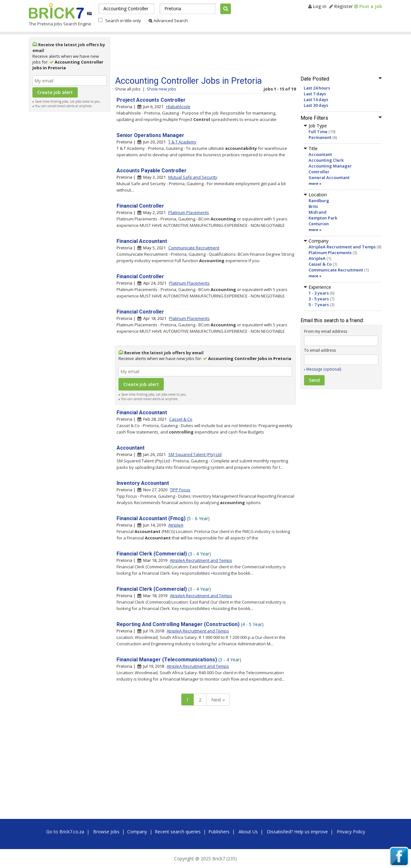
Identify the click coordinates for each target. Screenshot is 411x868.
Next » (218, 700)
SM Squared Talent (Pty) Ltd (195, 454)
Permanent (320, 137)
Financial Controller (140, 206)
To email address (320, 350)
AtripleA (317, 258)
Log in (317, 6)
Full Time (318, 132)
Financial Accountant (142, 241)
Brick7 (56, 11)
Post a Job (368, 6)
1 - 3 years (319, 293)
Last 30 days (316, 105)
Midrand (318, 212)
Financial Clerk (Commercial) (152, 554)
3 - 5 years (319, 299)
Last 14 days (316, 99)
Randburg (319, 201)
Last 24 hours (317, 88)
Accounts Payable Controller (152, 171)
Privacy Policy (351, 832)
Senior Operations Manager (150, 135)
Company (137, 832)
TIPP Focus (180, 490)
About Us (248, 832)
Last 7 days (315, 94)
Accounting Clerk (326, 160)
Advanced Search (168, 21)
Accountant (320, 154)
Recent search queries (178, 832)
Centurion (319, 224)
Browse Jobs (106, 832)
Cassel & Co (320, 264)
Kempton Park (323, 218)
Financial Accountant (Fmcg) (151, 518)
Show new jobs (162, 89)
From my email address (326, 331)
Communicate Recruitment (336, 270)
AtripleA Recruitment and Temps (342, 247)
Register (341, 6)
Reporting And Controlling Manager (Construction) (178, 624)
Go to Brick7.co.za (65, 832)
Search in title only (123, 21)
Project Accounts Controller (151, 100)
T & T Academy (182, 142)
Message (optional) (324, 369)
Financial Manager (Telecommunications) (167, 660)
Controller (319, 172)
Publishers (219, 832)
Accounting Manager (330, 166)
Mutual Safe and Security (193, 177)
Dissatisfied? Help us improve (297, 832)
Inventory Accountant (143, 483)
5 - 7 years (319, 305)
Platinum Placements (330, 253)
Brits (313, 206)
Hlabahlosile (178, 107)
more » (315, 183)
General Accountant (329, 177)
